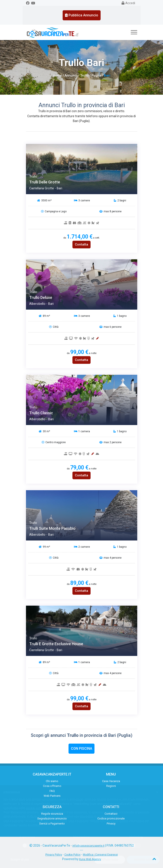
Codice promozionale (111, 818)
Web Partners (52, 796)
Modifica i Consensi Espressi (100, 855)
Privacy (111, 824)
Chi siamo (52, 781)
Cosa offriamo (52, 786)
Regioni (111, 786)
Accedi (128, 3)
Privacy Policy (54, 855)
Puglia (96, 75)
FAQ (52, 791)
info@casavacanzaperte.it (88, 846)
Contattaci (111, 814)
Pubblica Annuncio (82, 15)
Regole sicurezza (52, 814)
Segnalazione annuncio (52, 818)
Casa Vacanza (111, 781)
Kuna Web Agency (90, 859)
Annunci (71, 75)
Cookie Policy (72, 855)
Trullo (84, 75)
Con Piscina (81, 749)
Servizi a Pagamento (52, 824)
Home (57, 75)
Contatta (81, 244)
